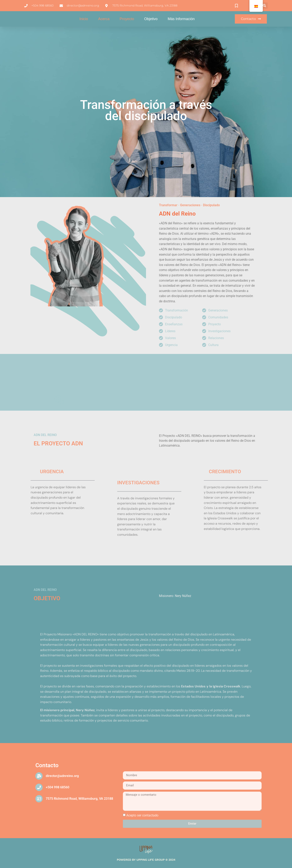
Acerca (104, 20)
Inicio (84, 20)
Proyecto (127, 20)
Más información (181, 20)
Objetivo (151, 20)
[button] (265, 6)
